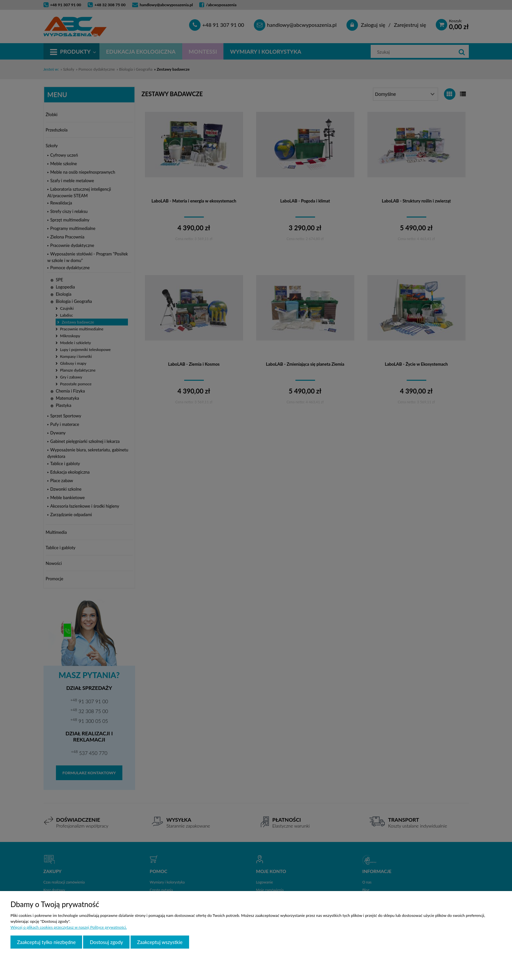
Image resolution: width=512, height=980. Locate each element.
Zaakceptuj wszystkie (160, 942)
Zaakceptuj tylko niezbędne (46, 942)
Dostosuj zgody (106, 942)
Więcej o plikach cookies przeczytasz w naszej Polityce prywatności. (69, 927)
